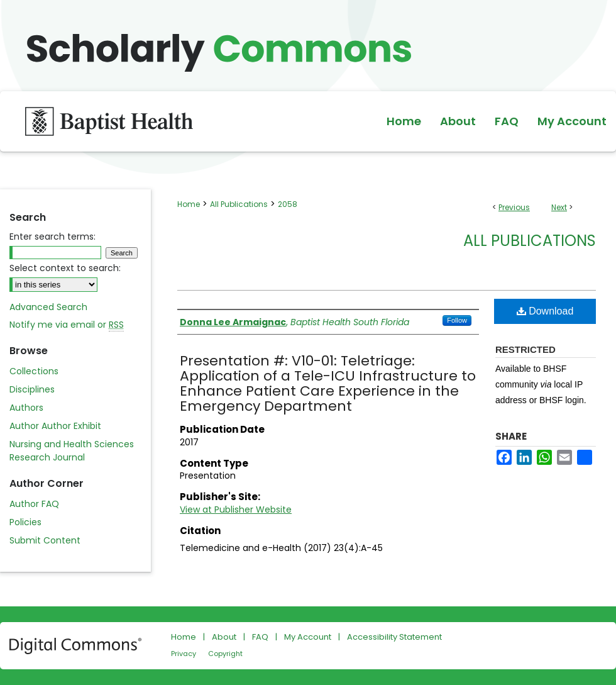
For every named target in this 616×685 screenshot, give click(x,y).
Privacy (184, 654)
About (224, 637)
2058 (288, 204)
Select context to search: (65, 268)
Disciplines (32, 389)
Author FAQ (34, 504)
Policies (25, 522)
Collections (34, 371)
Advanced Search (48, 307)
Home (189, 204)
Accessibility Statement (394, 637)
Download (545, 311)
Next (559, 207)
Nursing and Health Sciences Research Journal (72, 451)
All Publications (239, 204)
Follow (457, 320)
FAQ (260, 637)
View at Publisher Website (236, 510)
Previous (514, 207)
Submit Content (45, 540)
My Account (308, 637)
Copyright (225, 654)
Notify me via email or (67, 325)
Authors (26, 408)
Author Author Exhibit (55, 426)
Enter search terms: (52, 237)
